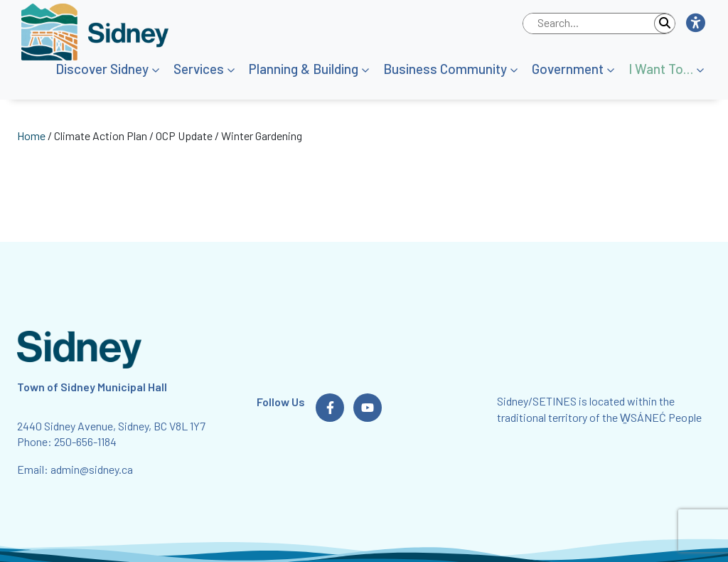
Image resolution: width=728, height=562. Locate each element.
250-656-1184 (85, 441)
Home (31, 136)
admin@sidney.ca (92, 469)
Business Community (445, 69)
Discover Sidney (102, 69)
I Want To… (661, 69)
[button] (695, 23)
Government (568, 69)
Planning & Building (304, 69)
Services (199, 69)
